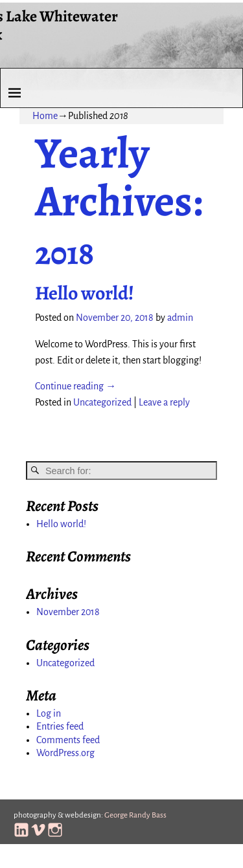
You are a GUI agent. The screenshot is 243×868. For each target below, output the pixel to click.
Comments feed (68, 740)
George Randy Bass (135, 815)
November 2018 (68, 612)
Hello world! (85, 293)
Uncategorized (102, 402)
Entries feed (60, 726)
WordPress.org (65, 753)
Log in (49, 713)
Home (45, 116)
